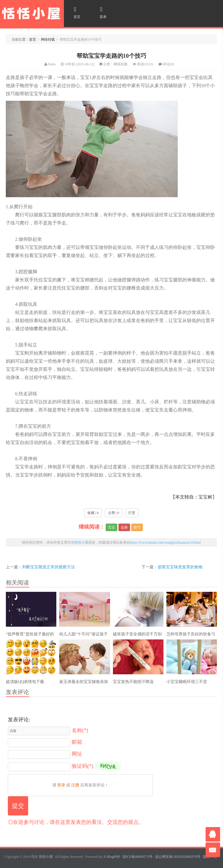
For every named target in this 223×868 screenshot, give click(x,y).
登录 (61, 785)
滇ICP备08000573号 (137, 857)
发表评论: (19, 720)
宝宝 (111, 527)
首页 (75, 12)
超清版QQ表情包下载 (25, 682)
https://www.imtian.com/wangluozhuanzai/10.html (166, 542)
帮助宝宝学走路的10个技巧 (111, 56)
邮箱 (77, 742)
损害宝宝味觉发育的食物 (180, 567)
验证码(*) (83, 766)
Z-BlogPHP (112, 857)
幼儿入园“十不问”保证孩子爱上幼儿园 (83, 635)
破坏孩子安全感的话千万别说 (137, 635)
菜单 (101, 12)
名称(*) (80, 730)
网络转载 (48, 39)
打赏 (132, 513)
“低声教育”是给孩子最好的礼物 (30, 635)
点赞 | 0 (114, 513)
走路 (124, 527)
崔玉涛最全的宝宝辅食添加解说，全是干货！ (84, 683)
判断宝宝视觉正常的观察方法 (48, 567)
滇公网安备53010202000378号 (178, 857)
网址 (77, 754)
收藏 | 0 (93, 513)
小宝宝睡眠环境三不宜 (187, 682)
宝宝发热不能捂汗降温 (133, 682)
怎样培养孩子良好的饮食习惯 (191, 635)
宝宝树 (205, 497)
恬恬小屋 (32, 14)
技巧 (137, 527)
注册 (75, 785)
